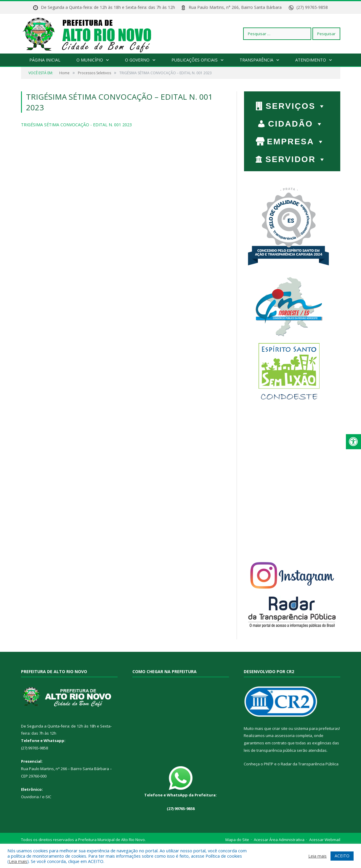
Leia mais (18, 861)
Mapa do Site (237, 840)
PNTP (269, 764)
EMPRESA (296, 142)
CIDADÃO (296, 124)
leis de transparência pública (270, 750)
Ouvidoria (30, 797)
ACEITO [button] (342, 856)
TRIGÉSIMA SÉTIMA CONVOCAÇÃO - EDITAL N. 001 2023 (76, 125)
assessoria (285, 736)
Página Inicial (45, 60)
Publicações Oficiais (194, 60)
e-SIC (46, 797)
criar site (280, 728)
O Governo (137, 60)
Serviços (296, 106)
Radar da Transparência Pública (310, 764)
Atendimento (310, 60)
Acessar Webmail (325, 840)
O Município (90, 60)
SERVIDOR (296, 159)
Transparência (256, 60)
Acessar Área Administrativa (279, 840)
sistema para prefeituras (317, 728)
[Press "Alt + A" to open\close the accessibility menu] (353, 442)
